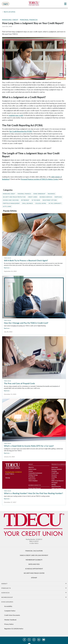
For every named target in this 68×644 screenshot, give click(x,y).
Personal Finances (29, 20)
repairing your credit (16, 115)
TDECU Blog (7, 258)
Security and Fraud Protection (14, 197)
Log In (6, 4)
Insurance (51, 194)
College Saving (41, 203)
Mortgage (58, 197)
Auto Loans (7, 207)
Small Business (28, 203)
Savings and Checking (11, 200)
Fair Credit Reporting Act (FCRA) (21, 131)
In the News (36, 200)
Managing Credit (10, 20)
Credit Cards (33, 197)
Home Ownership (39, 194)
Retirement (25, 200)
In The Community (55, 203)
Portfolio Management (11, 203)
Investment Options (50, 200)
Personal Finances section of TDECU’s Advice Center (40, 179)
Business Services (46, 197)
